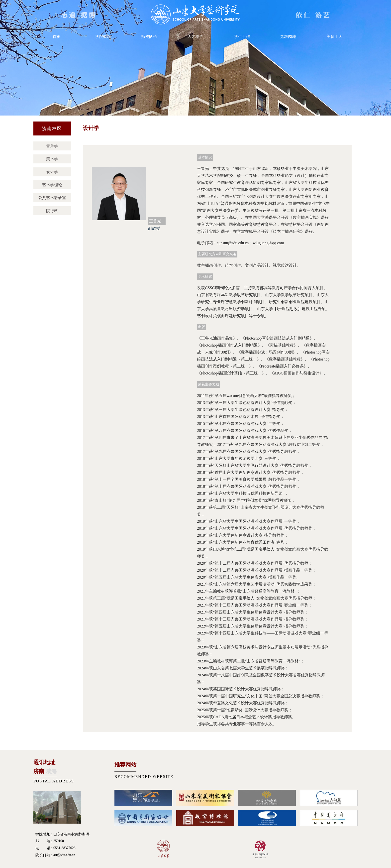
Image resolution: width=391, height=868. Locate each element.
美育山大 (334, 37)
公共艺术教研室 (52, 198)
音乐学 (52, 146)
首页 (57, 37)
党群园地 (288, 37)
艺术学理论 (52, 185)
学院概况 (103, 37)
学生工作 (242, 37)
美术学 (52, 159)
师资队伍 (149, 37)
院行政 (52, 211)
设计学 (52, 172)
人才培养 (195, 37)
